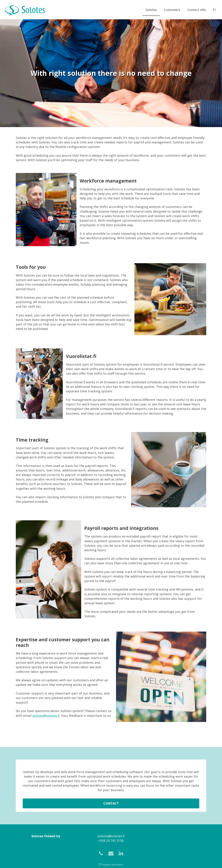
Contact (111, 806)
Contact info (197, 10)
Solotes (151, 10)
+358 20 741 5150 (111, 841)
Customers (172, 10)
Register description (111, 865)
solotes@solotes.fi (46, 716)
